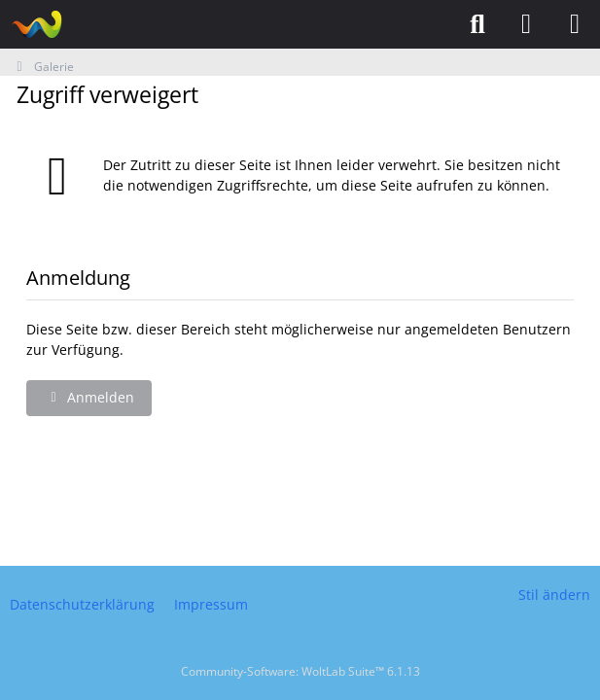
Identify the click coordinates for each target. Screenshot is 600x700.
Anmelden (89, 397)
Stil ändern (554, 595)
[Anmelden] (526, 24)
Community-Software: (300, 671)
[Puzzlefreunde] (36, 24)
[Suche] (477, 24)
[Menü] (575, 24)
